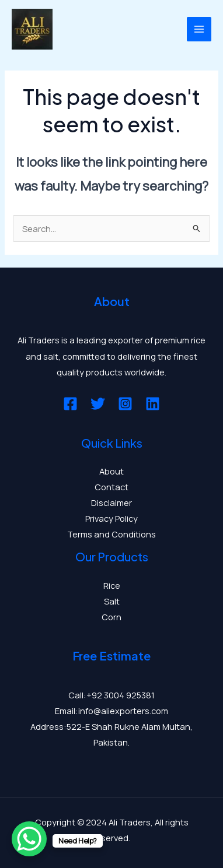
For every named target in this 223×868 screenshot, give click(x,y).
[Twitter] (98, 404)
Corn (111, 617)
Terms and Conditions (111, 534)
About (111, 471)
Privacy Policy (111, 518)
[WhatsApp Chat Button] (29, 839)
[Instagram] (125, 404)
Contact (111, 487)
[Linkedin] (153, 404)
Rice (112, 585)
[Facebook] (70, 404)
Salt (112, 601)
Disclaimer (111, 502)
